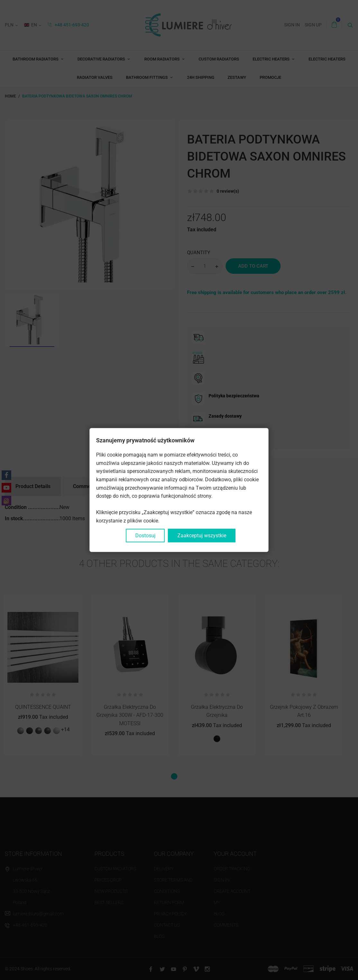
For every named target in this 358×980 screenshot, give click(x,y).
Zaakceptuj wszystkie (202, 535)
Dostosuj (145, 535)
